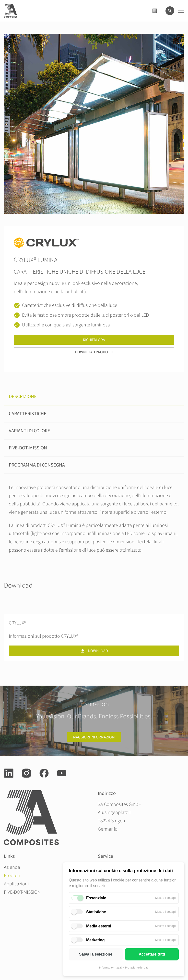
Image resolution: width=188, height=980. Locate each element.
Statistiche (96, 912)
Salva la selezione (96, 954)
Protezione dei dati (137, 968)
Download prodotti (94, 352)
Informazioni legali (111, 968)
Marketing (95, 940)
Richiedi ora (94, 340)
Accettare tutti (152, 954)
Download (94, 651)
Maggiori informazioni (94, 737)
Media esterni (99, 926)
